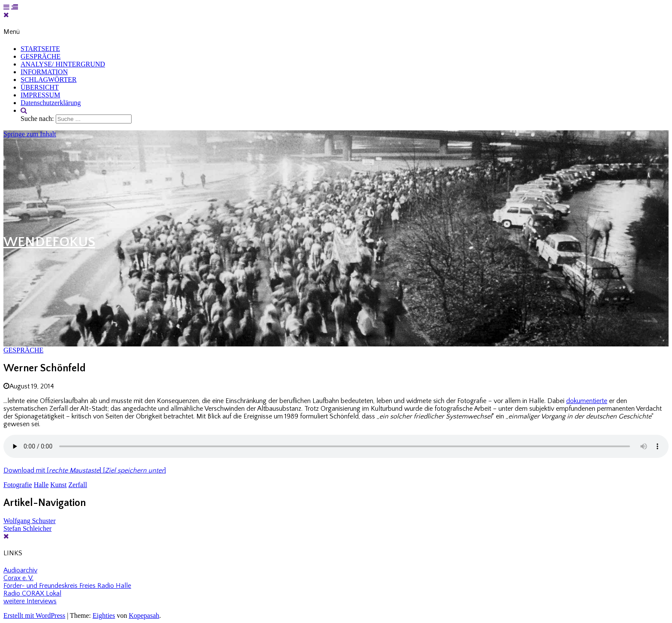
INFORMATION (44, 72)
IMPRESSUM (40, 95)
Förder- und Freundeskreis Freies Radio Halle (67, 586)
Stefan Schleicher (27, 528)
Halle (41, 485)
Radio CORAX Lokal (32, 593)
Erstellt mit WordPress (34, 615)
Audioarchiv (20, 570)
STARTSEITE (40, 49)
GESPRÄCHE (40, 56)
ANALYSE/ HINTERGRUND (63, 64)
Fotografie (18, 485)
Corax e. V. (18, 578)
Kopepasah (144, 615)
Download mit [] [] (85, 470)
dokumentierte (587, 401)
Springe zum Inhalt (30, 134)
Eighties (104, 615)
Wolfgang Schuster (30, 521)
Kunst (58, 485)
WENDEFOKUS (49, 242)
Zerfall (78, 485)
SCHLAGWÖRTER (49, 80)
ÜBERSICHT (40, 87)
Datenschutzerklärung (51, 103)
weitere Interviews (30, 601)
